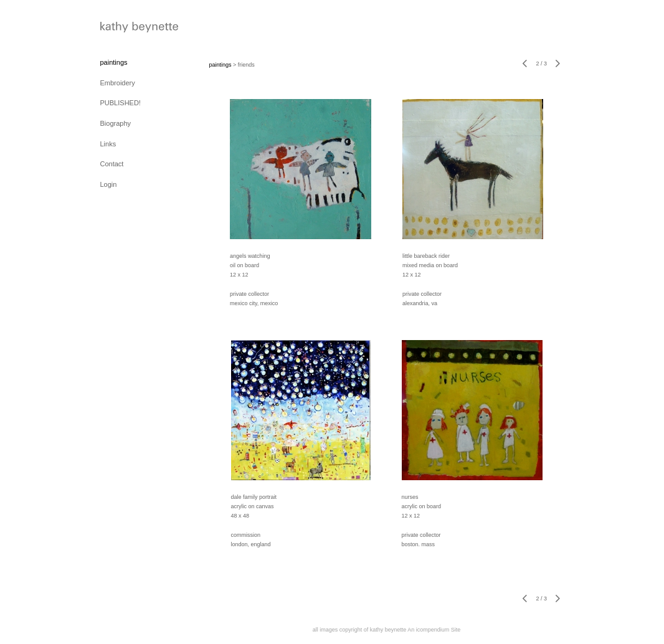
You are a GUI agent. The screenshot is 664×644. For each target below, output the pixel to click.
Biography (116, 123)
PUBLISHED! (121, 103)
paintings (114, 62)
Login (109, 184)
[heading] (131, 28)
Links (108, 144)
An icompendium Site (434, 630)
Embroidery (118, 83)
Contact (112, 164)
